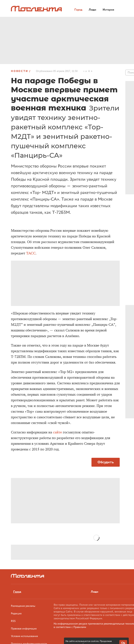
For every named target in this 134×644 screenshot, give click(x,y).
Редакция (16, 613)
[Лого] (36, 9)
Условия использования (24, 636)
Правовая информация (24, 629)
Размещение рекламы (23, 606)
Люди (94, 592)
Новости (20, 71)
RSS (13, 621)
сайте (57, 432)
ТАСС (31, 253)
